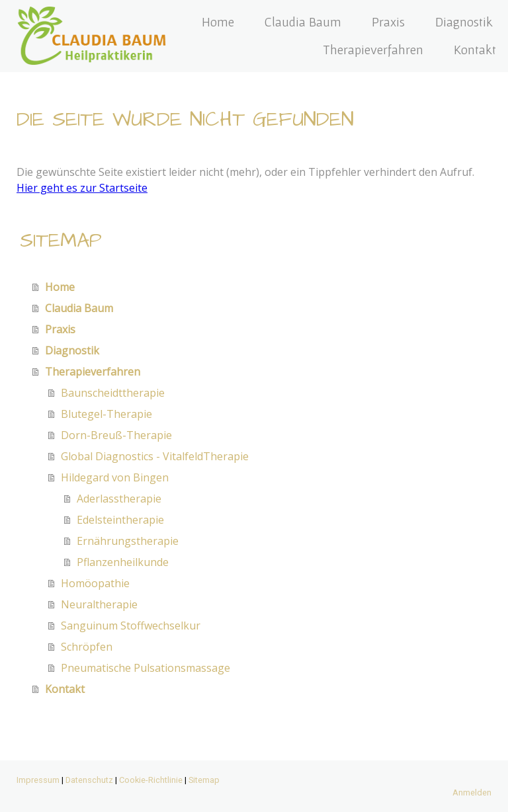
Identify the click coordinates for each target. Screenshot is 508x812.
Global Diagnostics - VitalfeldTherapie (155, 456)
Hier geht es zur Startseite (82, 188)
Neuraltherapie (99, 604)
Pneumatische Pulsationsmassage (146, 668)
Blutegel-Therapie (106, 414)
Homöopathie (95, 583)
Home (218, 22)
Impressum (38, 780)
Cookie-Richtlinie (151, 780)
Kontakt (475, 50)
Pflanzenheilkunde (123, 562)
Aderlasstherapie (119, 499)
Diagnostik (464, 22)
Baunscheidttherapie (113, 393)
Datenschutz (89, 780)
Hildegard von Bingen (115, 477)
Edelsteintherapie (120, 520)
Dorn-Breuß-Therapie (116, 435)
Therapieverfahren (373, 50)
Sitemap (204, 780)
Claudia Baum (303, 22)
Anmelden (472, 792)
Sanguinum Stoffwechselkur (131, 626)
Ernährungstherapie (128, 541)
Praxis (388, 22)
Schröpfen (87, 647)
